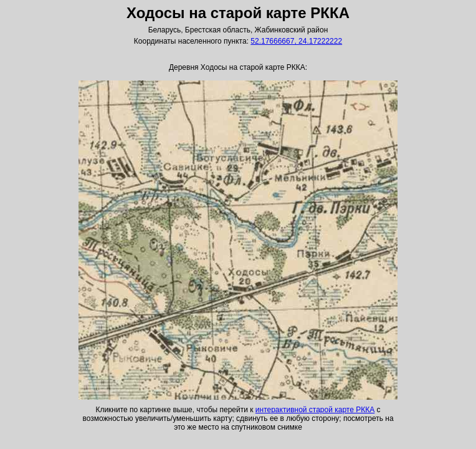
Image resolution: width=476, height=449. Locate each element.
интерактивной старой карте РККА (315, 410)
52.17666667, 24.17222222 (296, 41)
